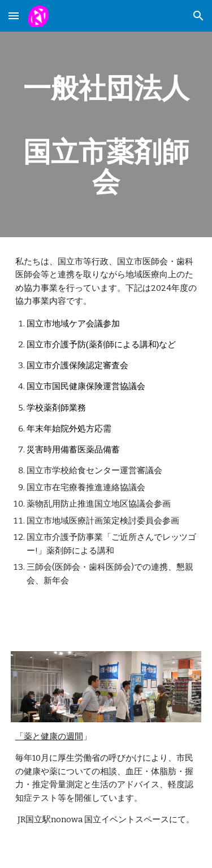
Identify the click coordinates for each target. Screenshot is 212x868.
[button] (14, 16)
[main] (106, 134)
